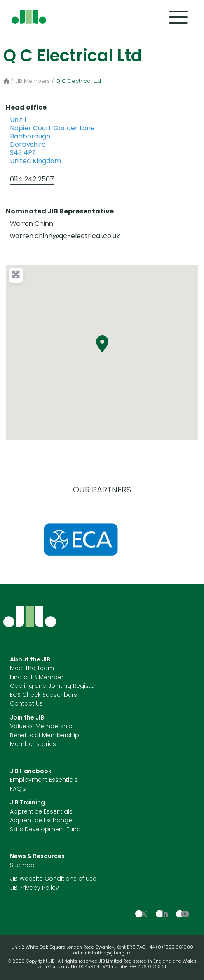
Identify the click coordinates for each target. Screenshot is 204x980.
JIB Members (33, 81)
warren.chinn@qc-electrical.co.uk (65, 237)
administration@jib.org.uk (102, 953)
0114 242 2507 (32, 180)
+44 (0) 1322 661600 (170, 948)
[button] (102, 344)
